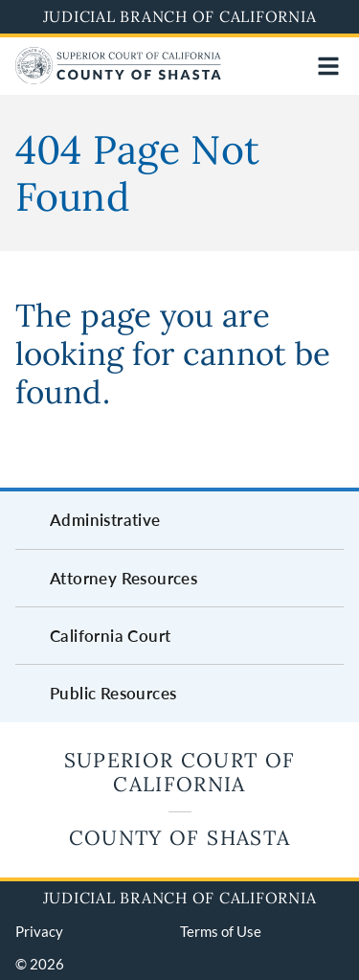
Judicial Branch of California (180, 16)
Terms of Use (221, 931)
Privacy (39, 931)
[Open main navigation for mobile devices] (328, 66)
